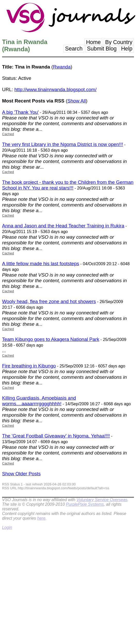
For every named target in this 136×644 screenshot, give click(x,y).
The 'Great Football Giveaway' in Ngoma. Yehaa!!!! (56, 436)
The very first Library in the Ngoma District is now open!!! (63, 144)
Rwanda (62, 67)
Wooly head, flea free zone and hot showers (49, 301)
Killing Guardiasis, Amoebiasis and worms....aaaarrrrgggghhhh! (39, 401)
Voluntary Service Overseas (102, 500)
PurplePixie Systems (85, 504)
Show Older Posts (21, 474)
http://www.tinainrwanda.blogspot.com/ (55, 89)
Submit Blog (102, 49)
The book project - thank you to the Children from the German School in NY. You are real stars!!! (68, 185)
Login (7, 527)
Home (93, 42)
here (41, 518)
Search (74, 49)
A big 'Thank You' (20, 112)
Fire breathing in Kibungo (29, 366)
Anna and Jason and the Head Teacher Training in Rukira (63, 226)
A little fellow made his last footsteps (41, 264)
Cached (8, 134)
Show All (77, 101)
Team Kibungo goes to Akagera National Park (51, 339)
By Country (119, 42)
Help (127, 49)
